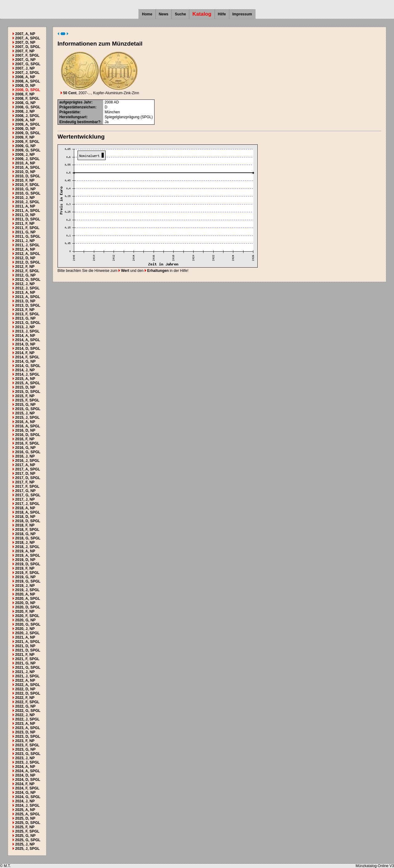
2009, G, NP (25, 146)
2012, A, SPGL (28, 254)
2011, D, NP (25, 215)
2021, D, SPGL (28, 650)
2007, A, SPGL (28, 38)
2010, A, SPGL (28, 168)
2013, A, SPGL (28, 297)
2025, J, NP (25, 844)
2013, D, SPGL (28, 305)
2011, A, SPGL (28, 211)
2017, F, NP (25, 482)
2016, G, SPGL (28, 452)
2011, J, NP (25, 241)
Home (147, 14)
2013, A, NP (25, 293)
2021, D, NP (25, 646)
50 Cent (69, 93)
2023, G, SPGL (28, 754)
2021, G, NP (25, 663)
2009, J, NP (25, 155)
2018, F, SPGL (27, 530)
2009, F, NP (25, 137)
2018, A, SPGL (28, 512)
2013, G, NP (25, 318)
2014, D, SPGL (28, 349)
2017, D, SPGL (28, 478)
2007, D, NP (25, 42)
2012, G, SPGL (28, 280)
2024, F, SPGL (27, 788)
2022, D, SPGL (28, 693)
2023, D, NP (25, 732)
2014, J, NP (25, 370)
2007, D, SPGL (28, 47)
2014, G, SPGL (28, 366)
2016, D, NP (25, 430)
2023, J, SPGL (27, 762)
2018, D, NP (25, 517)
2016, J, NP (25, 456)
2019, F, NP (25, 568)
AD (116, 102)
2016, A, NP (25, 422)
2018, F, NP (25, 525)
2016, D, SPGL (28, 435)
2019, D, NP (25, 560)
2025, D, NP (25, 818)
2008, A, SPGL (28, 81)
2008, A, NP (25, 77)
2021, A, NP (25, 637)
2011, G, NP (25, 232)
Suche (180, 14)
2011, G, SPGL (28, 236)
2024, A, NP (25, 767)
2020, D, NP (25, 603)
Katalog (202, 14)
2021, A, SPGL (28, 642)
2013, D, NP (25, 301)
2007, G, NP (25, 60)
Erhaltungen (157, 271)
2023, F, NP (25, 741)
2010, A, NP (25, 163)
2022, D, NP (25, 689)
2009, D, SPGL (28, 133)
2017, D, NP (25, 474)
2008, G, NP (25, 103)
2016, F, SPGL (27, 443)
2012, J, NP (25, 284)
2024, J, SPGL (27, 805)
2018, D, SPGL (28, 521)
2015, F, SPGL (27, 400)
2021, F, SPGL (27, 659)
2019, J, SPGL (27, 590)
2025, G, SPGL (28, 840)
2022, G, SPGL (28, 711)
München (112, 112)
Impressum (242, 14)
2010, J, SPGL (27, 202)
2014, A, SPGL (28, 340)
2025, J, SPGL (27, 849)
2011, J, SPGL (27, 245)
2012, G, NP (25, 275)
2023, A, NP (25, 724)
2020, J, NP (25, 629)
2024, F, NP (25, 784)
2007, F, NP (25, 51)
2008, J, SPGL (27, 116)
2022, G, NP (25, 706)
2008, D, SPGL (28, 90)
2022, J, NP (25, 715)
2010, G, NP (25, 189)
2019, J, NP (25, 586)
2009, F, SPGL (27, 142)
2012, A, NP (25, 249)
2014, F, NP (25, 353)
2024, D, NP (25, 775)
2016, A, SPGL (28, 426)
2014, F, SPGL (27, 357)
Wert (124, 271)
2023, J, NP (25, 758)
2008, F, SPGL (27, 99)
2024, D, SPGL (28, 780)
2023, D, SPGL (28, 737)
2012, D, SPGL (28, 262)
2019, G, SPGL (28, 581)
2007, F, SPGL (27, 55)
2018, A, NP (25, 508)
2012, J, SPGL (27, 288)
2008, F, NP (25, 94)
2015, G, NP (25, 405)
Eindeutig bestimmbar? (80, 122)
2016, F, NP (25, 439)
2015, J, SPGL (27, 418)
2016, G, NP (25, 448)
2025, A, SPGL (28, 814)
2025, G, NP (25, 836)
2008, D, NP (25, 86)
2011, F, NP (25, 224)
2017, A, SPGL (28, 469)
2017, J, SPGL (27, 504)
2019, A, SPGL (28, 555)
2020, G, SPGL (28, 624)
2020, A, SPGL (28, 599)
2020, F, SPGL (27, 616)
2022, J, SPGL (27, 719)
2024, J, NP (25, 801)
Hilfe (222, 14)
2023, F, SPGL (27, 745)
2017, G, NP (25, 491)
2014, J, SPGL (27, 374)
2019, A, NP (25, 551)
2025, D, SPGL (28, 823)
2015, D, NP (25, 387)
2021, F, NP (25, 655)
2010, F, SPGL (27, 185)
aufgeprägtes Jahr (75, 102)
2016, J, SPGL (27, 461)
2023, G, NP (25, 749)
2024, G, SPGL (28, 797)
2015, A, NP (25, 379)
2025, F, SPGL (27, 831)
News (164, 14)
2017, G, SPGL (28, 495)
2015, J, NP (25, 413)
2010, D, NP (25, 172)
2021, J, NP (25, 672)
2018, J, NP (25, 543)
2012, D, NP (25, 258)
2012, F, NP (25, 267)
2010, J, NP (25, 198)
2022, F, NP (25, 698)
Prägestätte (69, 112)
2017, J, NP (25, 499)
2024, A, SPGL (28, 771)
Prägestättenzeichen (77, 107)
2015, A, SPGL (28, 383)
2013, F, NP (25, 310)
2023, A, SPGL (28, 728)
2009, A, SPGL (28, 124)
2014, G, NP (25, 361)
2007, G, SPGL (28, 64)
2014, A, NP (25, 336)
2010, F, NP (25, 180)
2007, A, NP (25, 34)
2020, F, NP (25, 612)
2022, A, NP (25, 680)
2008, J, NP (25, 111)
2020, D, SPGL (28, 607)
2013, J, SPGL (27, 331)
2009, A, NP (25, 120)
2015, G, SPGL (28, 409)
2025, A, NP (25, 810)
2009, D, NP (25, 129)
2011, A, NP (25, 206)
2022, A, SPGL (28, 685)
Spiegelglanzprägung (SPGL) (129, 117)
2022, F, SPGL (27, 702)
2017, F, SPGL (27, 486)
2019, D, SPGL (28, 564)
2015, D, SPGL (28, 392)
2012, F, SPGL (27, 271)
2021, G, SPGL (28, 668)
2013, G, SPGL (28, 323)
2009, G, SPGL (28, 150)
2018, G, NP (25, 534)
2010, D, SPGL (28, 176)
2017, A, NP (25, 465)
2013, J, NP (25, 327)
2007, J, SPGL (27, 73)
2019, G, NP (25, 577)
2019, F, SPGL (27, 573)
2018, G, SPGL (28, 538)
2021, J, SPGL (27, 676)
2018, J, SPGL (27, 547)
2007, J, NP (25, 68)
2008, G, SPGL (28, 107)
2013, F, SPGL (27, 314)
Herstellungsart (73, 117)
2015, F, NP (25, 396)
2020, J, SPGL (27, 633)
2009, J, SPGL (27, 159)
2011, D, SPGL (28, 219)
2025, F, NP (25, 827)
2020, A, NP (25, 594)
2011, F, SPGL (27, 228)
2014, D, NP (25, 344)
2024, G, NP (25, 793)
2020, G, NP (25, 620)
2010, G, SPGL (28, 193)
